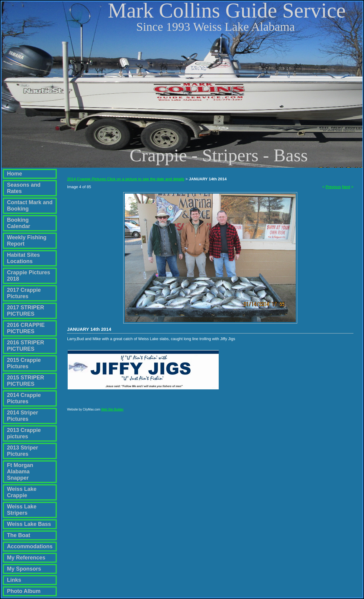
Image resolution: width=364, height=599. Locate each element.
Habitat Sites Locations (23, 258)
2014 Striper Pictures (23, 416)
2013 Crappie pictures (24, 433)
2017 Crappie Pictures (24, 293)
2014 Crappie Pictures (24, 398)
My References (26, 558)
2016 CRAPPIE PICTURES (26, 328)
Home (14, 174)
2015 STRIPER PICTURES (26, 381)
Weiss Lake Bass (29, 524)
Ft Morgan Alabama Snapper (20, 472)
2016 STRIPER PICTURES (26, 346)
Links (14, 580)
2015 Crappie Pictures (24, 363)
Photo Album (24, 591)
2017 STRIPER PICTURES (26, 311)
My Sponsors (24, 569)
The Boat (19, 535)
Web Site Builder (112, 412)
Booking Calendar (19, 223)
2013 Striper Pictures (23, 451)
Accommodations (30, 546)
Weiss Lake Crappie (22, 492)
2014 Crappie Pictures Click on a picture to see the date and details (126, 179)
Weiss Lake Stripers (22, 510)
